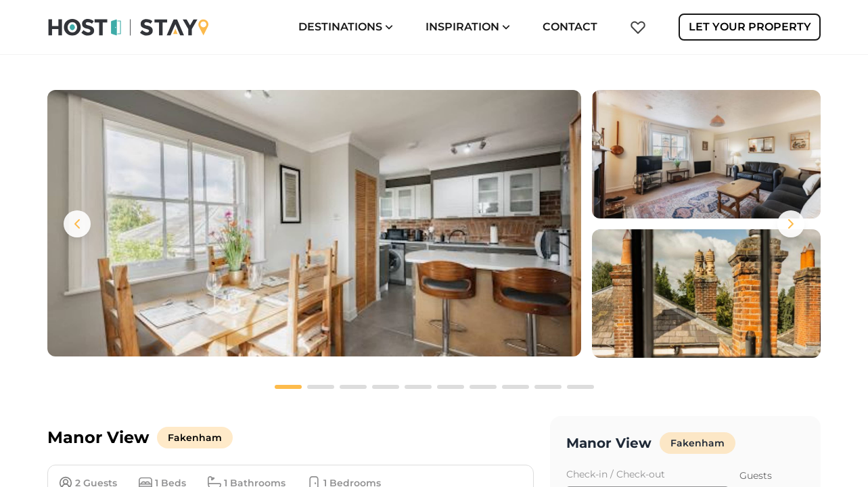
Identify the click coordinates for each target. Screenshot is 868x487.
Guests (756, 476)
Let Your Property (750, 27)
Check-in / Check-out (616, 474)
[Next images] (791, 224)
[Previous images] (77, 224)
